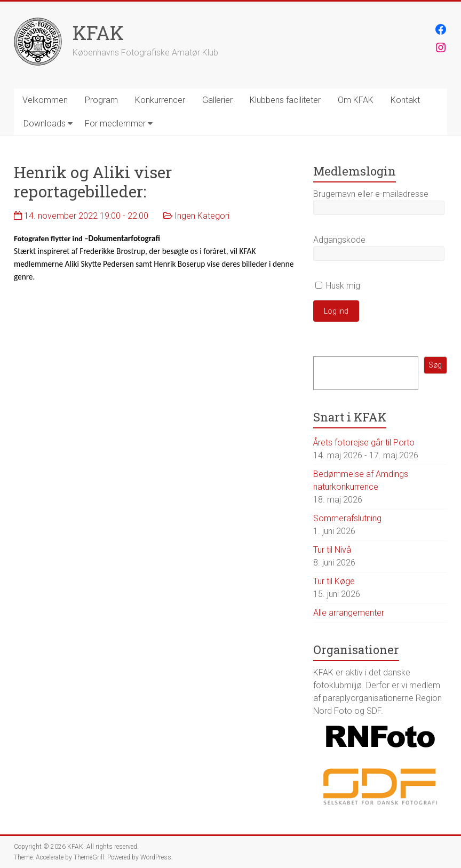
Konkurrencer (160, 100)
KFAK (98, 33)
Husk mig (338, 286)
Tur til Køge (334, 581)
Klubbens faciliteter (285, 100)
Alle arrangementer (349, 613)
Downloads (45, 124)
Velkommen (45, 100)
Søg (435, 365)
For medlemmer (115, 124)
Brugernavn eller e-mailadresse (371, 194)
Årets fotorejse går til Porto (364, 443)
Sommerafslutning (347, 518)
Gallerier (217, 100)
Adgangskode (339, 240)
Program (101, 100)
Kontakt (405, 100)
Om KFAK (356, 100)
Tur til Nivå (332, 550)
